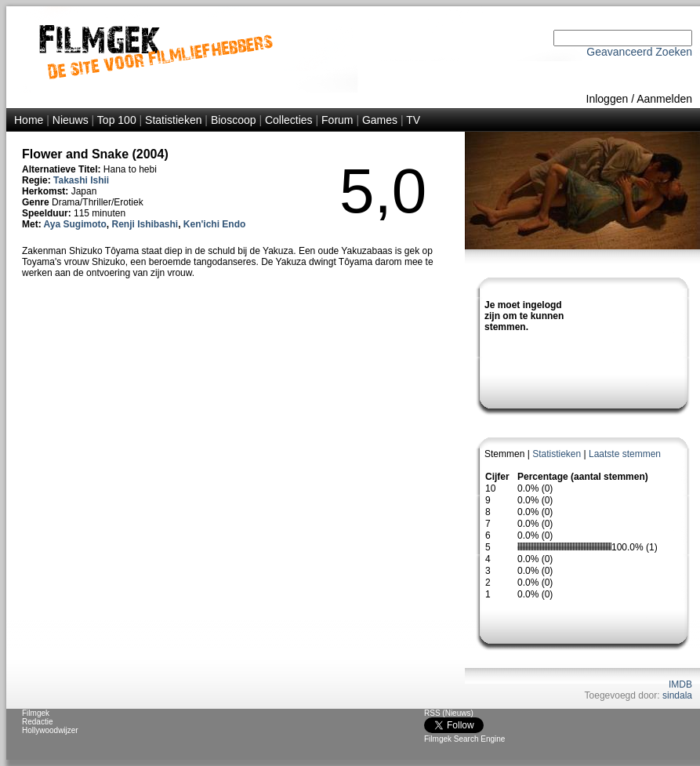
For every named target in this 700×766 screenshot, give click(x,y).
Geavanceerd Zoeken (639, 52)
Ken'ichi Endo (215, 224)
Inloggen (608, 99)
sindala (677, 695)
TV (413, 120)
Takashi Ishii (81, 180)
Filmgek (36, 713)
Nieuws (71, 120)
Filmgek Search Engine (464, 739)
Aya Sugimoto (75, 224)
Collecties (289, 120)
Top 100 (117, 120)
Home (29, 120)
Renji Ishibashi (145, 224)
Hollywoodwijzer (50, 730)
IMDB (680, 684)
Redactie (37, 722)
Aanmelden (664, 99)
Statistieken (173, 120)
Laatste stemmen (625, 454)
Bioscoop (234, 120)
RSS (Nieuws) (449, 713)
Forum (337, 120)
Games (380, 120)
